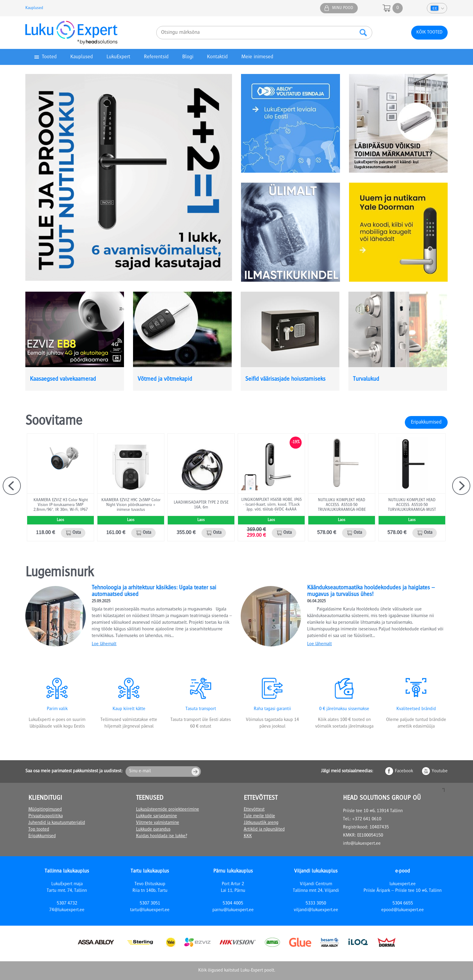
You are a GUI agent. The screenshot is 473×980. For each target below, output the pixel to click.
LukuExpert (118, 57)
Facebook (404, 771)
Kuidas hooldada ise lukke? (162, 836)
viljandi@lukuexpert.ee (316, 910)
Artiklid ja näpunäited (264, 830)
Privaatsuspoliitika (46, 816)
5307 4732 (67, 904)
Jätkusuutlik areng (261, 823)
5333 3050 (316, 904)
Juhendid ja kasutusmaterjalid (57, 823)
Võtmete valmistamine (158, 823)
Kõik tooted (429, 33)
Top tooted (39, 830)
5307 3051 (150, 904)
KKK (248, 836)
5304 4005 (233, 904)
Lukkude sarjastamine (157, 816)
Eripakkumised (426, 422)
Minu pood (343, 8)
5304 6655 (403, 904)
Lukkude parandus (153, 830)
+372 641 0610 (367, 819)
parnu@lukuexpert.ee (233, 910)
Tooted (49, 57)
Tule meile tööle (259, 816)
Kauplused (34, 8)
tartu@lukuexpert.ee (150, 910)
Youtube (440, 771)
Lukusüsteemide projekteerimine (168, 810)
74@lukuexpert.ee (67, 910)
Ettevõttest (254, 810)
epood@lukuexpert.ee (403, 910)
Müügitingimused (45, 810)
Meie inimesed (257, 57)
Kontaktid (217, 57)
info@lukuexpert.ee (362, 844)
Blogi (188, 57)
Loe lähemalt (104, 644)
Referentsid (156, 57)
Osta (77, 533)
